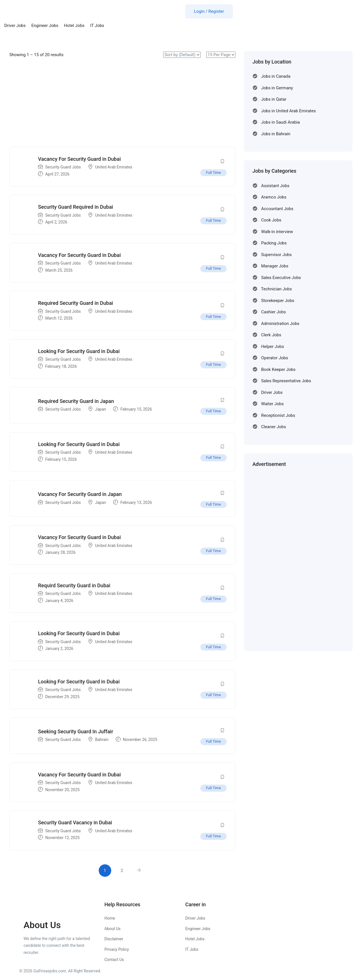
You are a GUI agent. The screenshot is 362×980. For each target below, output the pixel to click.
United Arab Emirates (114, 167)
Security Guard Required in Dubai (75, 207)
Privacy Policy (117, 949)
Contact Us (114, 960)
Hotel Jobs (74, 26)
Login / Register (209, 11)
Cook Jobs (271, 220)
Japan (101, 409)
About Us (112, 929)
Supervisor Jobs (276, 255)
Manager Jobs (275, 266)
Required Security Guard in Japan (76, 401)
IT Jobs (97, 26)
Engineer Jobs (45, 26)
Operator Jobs (274, 358)
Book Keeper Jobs (278, 369)
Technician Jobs (276, 289)
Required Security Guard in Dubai (75, 303)
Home (110, 918)
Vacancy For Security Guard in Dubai (79, 159)
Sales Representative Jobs (286, 381)
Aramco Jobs (274, 197)
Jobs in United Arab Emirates (288, 111)
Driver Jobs (15, 26)
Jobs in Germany (277, 88)
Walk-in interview (277, 232)
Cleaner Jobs (273, 427)
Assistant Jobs (275, 186)
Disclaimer (114, 939)
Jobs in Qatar (274, 99)
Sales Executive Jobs (281, 278)
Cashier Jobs (273, 312)
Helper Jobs (272, 347)
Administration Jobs (280, 324)
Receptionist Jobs (278, 415)
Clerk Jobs (271, 335)
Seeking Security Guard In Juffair (76, 731)
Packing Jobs (274, 243)
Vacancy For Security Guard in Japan (80, 494)
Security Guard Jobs (63, 167)
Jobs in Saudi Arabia (280, 122)
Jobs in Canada (276, 76)
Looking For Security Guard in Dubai (79, 351)
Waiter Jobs (272, 404)
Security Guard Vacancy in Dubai (75, 822)
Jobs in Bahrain (276, 134)
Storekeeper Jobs (278, 301)
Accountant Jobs (277, 209)
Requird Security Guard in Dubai (74, 585)
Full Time (213, 173)
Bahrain (102, 740)
